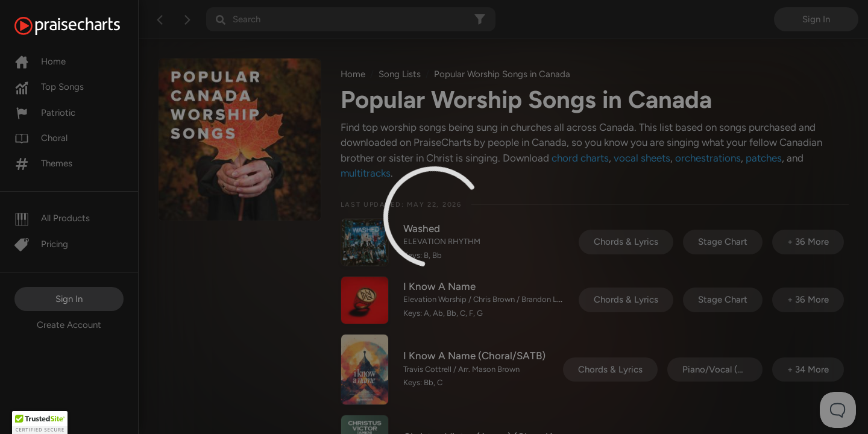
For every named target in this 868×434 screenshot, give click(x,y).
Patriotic (45, 113)
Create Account (69, 325)
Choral (41, 138)
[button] (40, 423)
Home (40, 61)
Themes (43, 163)
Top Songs (49, 87)
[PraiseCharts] (82, 26)
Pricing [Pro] (41, 244)
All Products (52, 218)
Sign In (69, 299)
